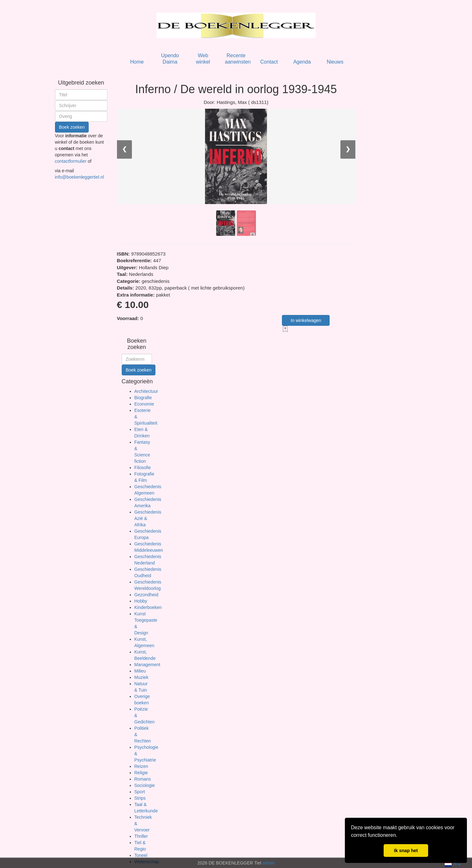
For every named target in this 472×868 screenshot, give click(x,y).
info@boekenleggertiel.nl (79, 177)
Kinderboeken (148, 607)
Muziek (141, 677)
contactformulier (71, 161)
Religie (141, 773)
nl (452, 863)
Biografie (143, 398)
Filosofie (143, 468)
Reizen (141, 766)
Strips (140, 798)
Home (137, 62)
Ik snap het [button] (406, 851)
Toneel (141, 855)
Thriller (141, 836)
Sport (140, 792)
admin (269, 863)
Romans (143, 779)
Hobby (141, 601)
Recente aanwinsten (238, 59)
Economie (144, 404)
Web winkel (203, 59)
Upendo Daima (170, 59)
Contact (269, 62)
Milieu (140, 671)
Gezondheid (147, 595)
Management (147, 665)
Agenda (302, 62)
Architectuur (146, 391)
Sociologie (145, 785)
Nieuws (335, 62)
